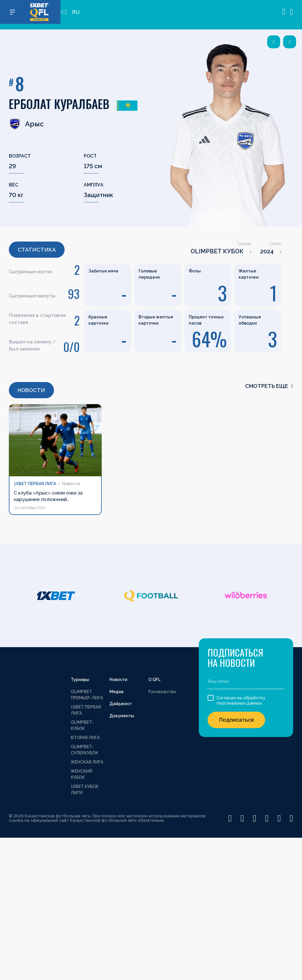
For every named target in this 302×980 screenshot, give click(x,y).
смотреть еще (269, 386)
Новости (118, 680)
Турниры (80, 680)
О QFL (154, 680)
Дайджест (121, 704)
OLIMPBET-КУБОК (82, 725)
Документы (122, 716)
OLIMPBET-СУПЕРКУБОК (84, 750)
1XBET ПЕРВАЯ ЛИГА (86, 710)
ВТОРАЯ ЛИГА (85, 738)
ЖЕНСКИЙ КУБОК (82, 774)
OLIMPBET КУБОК (217, 251)
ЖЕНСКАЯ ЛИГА (87, 762)
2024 (267, 251)
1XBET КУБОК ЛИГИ (85, 790)
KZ (64, 15)
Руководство (162, 692)
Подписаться (236, 720)
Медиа (116, 692)
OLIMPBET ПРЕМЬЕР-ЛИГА (87, 695)
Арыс (26, 124)
